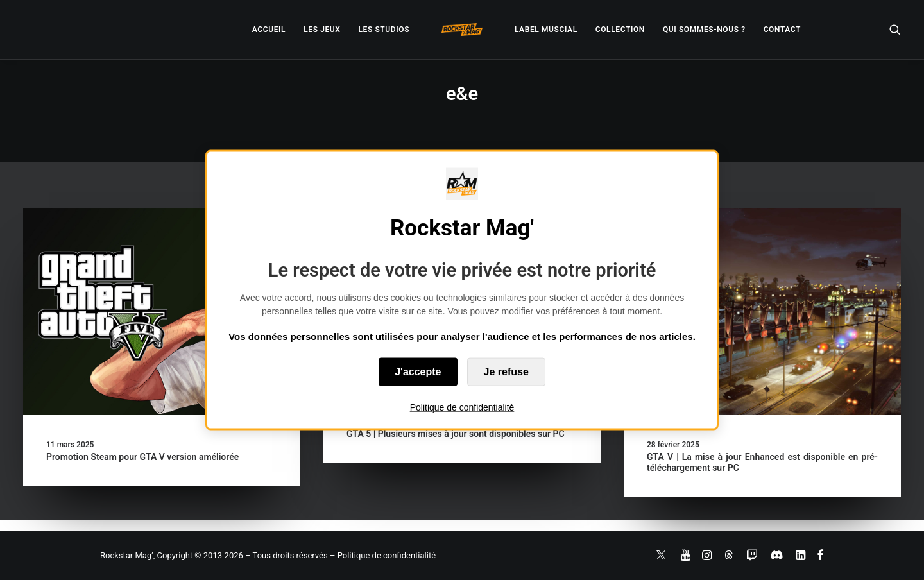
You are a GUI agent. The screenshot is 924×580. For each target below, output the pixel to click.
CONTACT (782, 30)
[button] (895, 30)
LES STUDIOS (384, 30)
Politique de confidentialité (462, 407)
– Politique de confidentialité (383, 555)
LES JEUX (322, 30)
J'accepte (418, 371)
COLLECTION (620, 30)
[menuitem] (269, 30)
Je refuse (506, 371)
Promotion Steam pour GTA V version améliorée (142, 457)
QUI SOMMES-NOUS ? (704, 30)
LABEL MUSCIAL (546, 30)
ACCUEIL (269, 30)
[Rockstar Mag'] (462, 30)
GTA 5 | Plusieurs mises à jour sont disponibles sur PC (456, 434)
